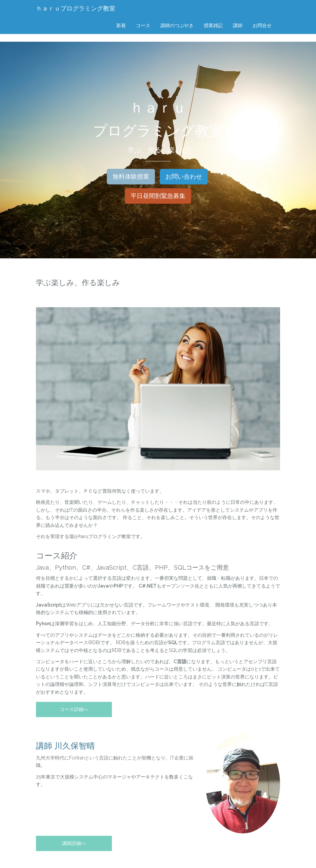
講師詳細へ (74, 843)
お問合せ (262, 25)
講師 (238, 25)
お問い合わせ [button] (184, 176)
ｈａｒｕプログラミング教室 (76, 8)
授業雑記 (213, 25)
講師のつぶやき (177, 25)
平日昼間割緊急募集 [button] (158, 196)
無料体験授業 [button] (131, 176)
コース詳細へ (74, 709)
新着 (121, 25)
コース (143, 25)
